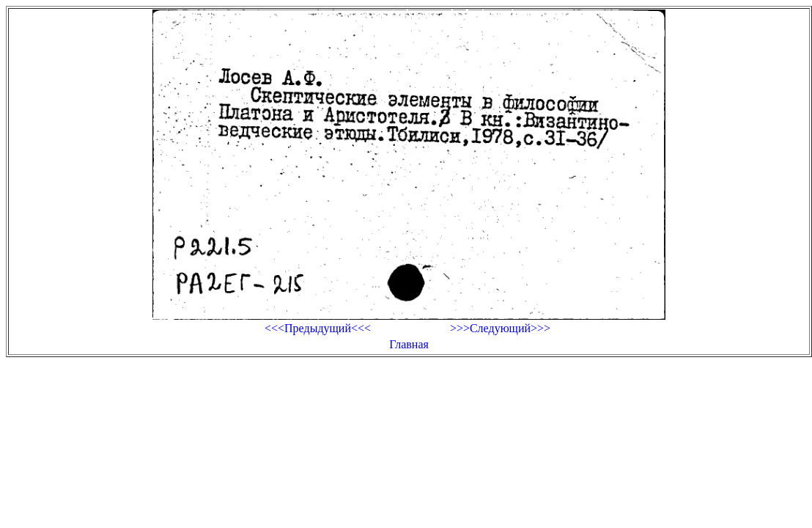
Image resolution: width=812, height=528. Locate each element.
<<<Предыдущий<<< (318, 328)
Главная (409, 344)
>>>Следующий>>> (500, 328)
